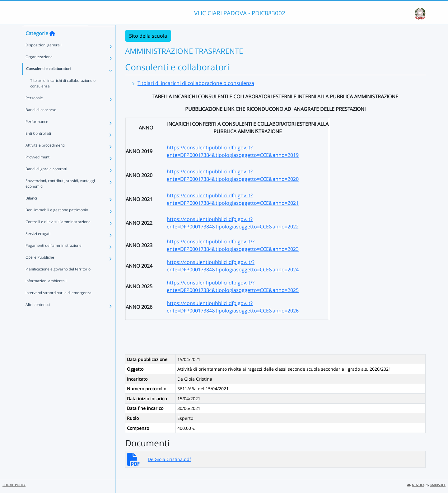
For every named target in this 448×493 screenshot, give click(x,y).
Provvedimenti (38, 168)
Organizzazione (39, 67)
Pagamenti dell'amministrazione (54, 256)
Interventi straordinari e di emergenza (58, 303)
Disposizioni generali (44, 56)
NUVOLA (416, 485)
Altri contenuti (38, 315)
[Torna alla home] (52, 44)
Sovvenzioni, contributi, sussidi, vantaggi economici (60, 194)
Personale (34, 108)
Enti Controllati (38, 144)
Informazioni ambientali (46, 291)
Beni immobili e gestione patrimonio (57, 221)
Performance (37, 132)
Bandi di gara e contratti (46, 179)
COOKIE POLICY (14, 485)
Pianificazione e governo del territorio (58, 280)
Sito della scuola (148, 36)
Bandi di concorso (41, 120)
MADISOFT (438, 485)
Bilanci (31, 209)
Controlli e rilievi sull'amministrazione (58, 232)
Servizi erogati (38, 244)
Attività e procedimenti (45, 156)
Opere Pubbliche (40, 268)
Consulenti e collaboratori (48, 79)
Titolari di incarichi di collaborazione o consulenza (63, 94)
